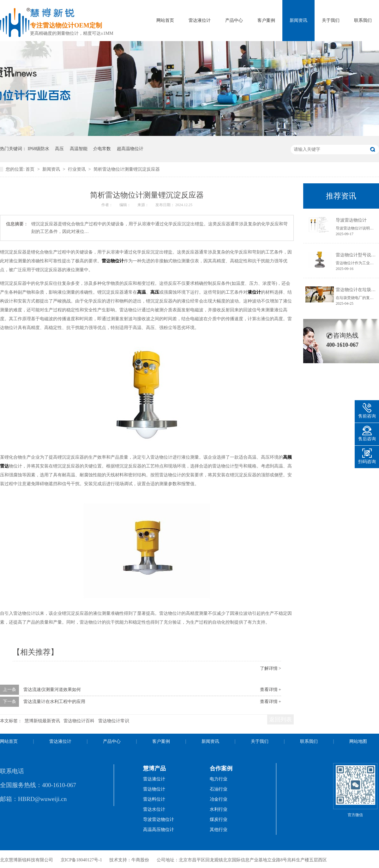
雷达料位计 (154, 799)
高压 (59, 149)
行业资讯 (77, 169)
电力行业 (219, 779)
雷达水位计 (154, 809)
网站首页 (165, 20)
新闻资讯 (298, 20)
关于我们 (331, 20)
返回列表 (280, 719)
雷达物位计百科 (79, 721)
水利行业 (219, 809)
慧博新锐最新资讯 (42, 721)
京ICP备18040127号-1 (81, 860)
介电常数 (102, 149)
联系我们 (363, 20)
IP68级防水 (39, 149)
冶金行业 (219, 799)
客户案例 (266, 20)
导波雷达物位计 (351, 220)
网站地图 (358, 741)
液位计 (254, 292)
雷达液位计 (200, 20)
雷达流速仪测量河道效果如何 (52, 690)
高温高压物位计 (159, 830)
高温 (141, 292)
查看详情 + (271, 690)
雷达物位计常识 (114, 721)
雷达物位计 (113, 261)
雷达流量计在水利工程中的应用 (54, 702)
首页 (31, 169)
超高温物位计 (130, 149)
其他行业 (219, 830)
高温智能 (79, 149)
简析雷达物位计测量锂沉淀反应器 (127, 169)
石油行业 (219, 789)
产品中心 (234, 20)
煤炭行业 (219, 819)
